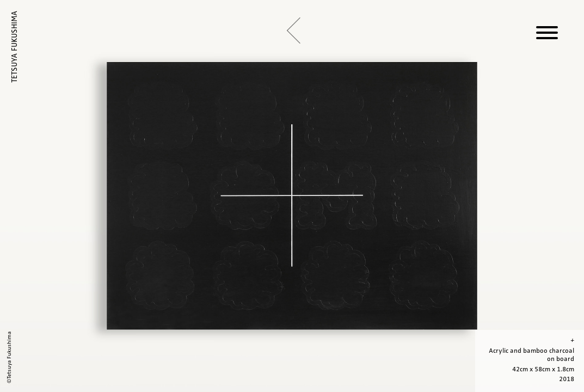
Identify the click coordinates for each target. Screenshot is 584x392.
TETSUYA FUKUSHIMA (15, 47)
